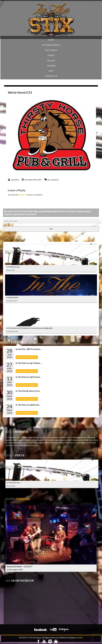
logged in (22, 195)
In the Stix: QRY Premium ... (29, 349)
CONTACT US (51, 76)
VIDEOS (51, 55)
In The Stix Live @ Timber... (29, 363)
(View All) (23, 499)
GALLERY (51, 61)
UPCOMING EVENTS (51, 45)
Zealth (80, 638)
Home (51, 40)
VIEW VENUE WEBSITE (27, 357)
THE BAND (51, 66)
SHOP (51, 71)
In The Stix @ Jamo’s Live (28, 391)
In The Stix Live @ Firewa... (28, 377)
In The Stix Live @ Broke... (28, 405)
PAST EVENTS (51, 50)
